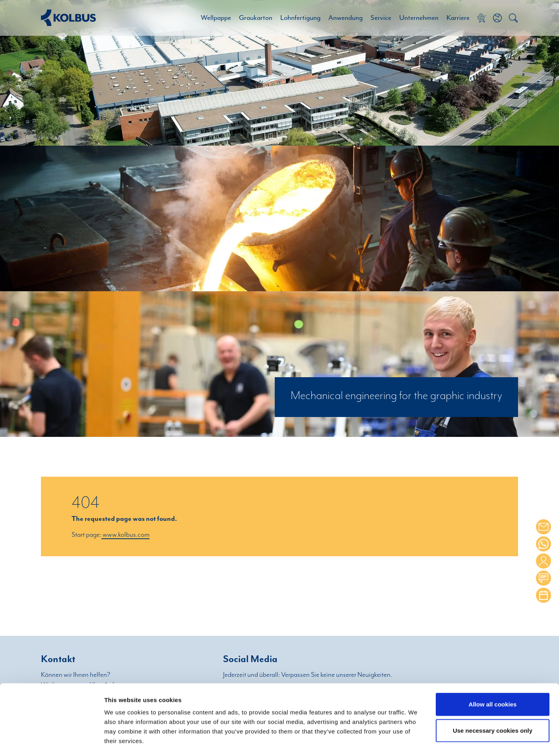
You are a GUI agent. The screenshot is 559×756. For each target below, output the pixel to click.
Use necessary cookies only (493, 698)
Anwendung (345, 18)
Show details (417, 741)
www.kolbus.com (125, 535)
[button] (497, 18)
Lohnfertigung (300, 18)
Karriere (458, 18)
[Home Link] (68, 18)
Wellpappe (216, 18)
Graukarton (256, 18)
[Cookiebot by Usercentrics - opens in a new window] (51, 740)
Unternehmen (419, 18)
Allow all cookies (493, 671)
